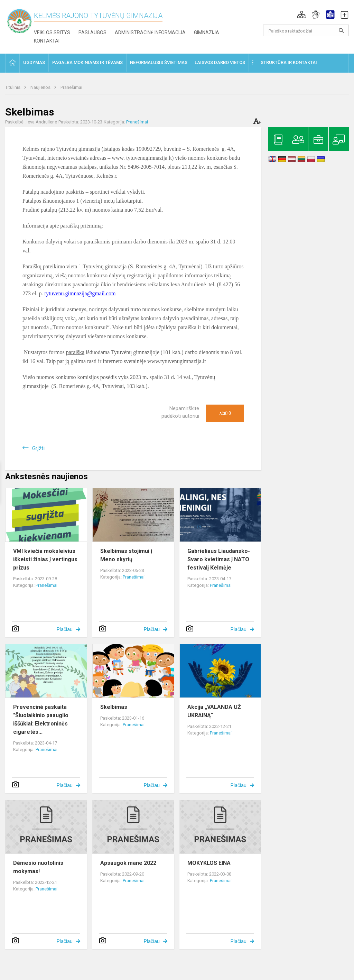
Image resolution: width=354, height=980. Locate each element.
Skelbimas (114, 707)
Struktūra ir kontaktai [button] (289, 62)
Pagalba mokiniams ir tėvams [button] (87, 62)
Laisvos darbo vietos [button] (220, 62)
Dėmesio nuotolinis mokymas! (38, 867)
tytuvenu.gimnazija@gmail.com (80, 293)
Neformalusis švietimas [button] (159, 62)
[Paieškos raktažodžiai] (306, 30)
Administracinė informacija (150, 33)
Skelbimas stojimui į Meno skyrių (126, 555)
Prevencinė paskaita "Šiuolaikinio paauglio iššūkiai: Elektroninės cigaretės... (41, 719)
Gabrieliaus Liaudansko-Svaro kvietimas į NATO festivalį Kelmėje (219, 559)
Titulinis (13, 87)
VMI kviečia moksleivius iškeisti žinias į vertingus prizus (45, 559)
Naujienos (41, 87)
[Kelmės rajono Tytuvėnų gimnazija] (20, 21)
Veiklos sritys (52, 33)
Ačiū (225, 413)
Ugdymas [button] (34, 62)
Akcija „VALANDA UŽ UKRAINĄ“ (214, 711)
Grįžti (38, 448)
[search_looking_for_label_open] (341, 30)
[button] (302, 15)
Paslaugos (92, 33)
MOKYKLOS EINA (209, 863)
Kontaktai (47, 41)
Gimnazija (207, 33)
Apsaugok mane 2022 (128, 863)
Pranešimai (71, 87)
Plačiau (65, 629)
